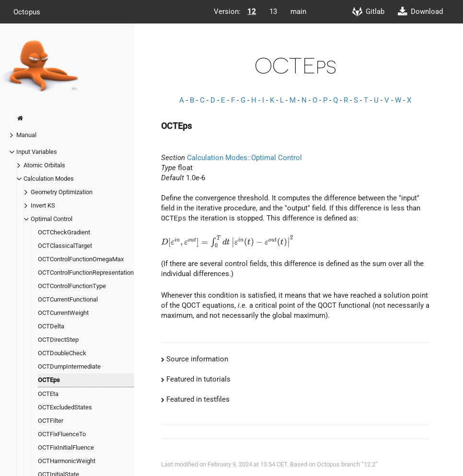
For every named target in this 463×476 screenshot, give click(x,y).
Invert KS (43, 205)
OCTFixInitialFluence (66, 447)
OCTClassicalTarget (65, 246)
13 (273, 12)
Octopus (27, 12)
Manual (26, 135)
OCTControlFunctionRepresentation (86, 273)
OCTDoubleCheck (62, 353)
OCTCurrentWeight (63, 313)
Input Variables (37, 152)
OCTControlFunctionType (72, 286)
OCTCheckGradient (64, 232)
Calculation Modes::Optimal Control (244, 158)
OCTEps (49, 380)
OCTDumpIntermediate (69, 366)
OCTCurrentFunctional (68, 299)
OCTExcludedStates (65, 407)
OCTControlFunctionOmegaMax (81, 259)
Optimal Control (52, 219)
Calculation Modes (49, 179)
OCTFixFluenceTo (62, 434)
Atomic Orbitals (44, 165)
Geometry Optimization (62, 192)
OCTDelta (51, 326)
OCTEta (48, 394)
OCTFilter (51, 421)
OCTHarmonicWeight (67, 461)
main (298, 12)
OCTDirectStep (58, 340)
